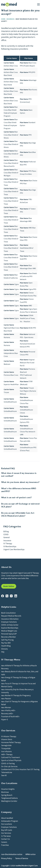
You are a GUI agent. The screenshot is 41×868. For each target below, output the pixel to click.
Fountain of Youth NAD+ (10, 716)
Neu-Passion (6, 698)
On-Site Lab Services (9, 766)
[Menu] (38, 4)
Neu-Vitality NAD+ (8, 710)
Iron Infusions (6, 751)
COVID (6, 534)
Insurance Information (10, 619)
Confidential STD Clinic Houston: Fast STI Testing (20, 769)
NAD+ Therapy (7, 754)
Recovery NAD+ (7, 713)
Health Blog (6, 646)
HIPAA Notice (30, 854)
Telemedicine (7, 772)
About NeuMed (7, 818)
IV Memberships (10, 546)
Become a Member (9, 637)
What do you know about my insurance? (20, 482)
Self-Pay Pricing (7, 640)
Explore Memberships (10, 628)
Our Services (6, 833)
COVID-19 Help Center (10, 625)
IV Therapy (8, 543)
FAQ (3, 652)
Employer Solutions (9, 622)
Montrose (5, 792)
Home (3, 19)
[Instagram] (11, 596)
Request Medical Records (11, 616)
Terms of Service (22, 858)
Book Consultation (8, 613)
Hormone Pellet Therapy (11, 742)
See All (4, 775)
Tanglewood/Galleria (9, 798)
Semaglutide (6, 745)
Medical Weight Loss (9, 631)
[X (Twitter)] (7, 596)
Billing (6, 531)
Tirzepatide (6, 748)
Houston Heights (8, 789)
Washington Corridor (9, 801)
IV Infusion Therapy (9, 736)
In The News (6, 836)
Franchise (5, 845)
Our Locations (7, 824)
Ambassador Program (10, 821)
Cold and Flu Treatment (10, 757)
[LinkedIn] (16, 596)
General (7, 537)
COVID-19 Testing (8, 763)
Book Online (9, 586)
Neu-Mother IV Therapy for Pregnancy (16, 695)
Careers (4, 842)
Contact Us (6, 839)
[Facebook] (3, 596)
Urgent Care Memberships (14, 549)
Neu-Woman (6, 707)
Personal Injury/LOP (9, 634)
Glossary (4, 649)
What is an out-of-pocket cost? (16, 498)
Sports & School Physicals (11, 760)
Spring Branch (7, 795)
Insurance (10, 19)
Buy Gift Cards (7, 830)
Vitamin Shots (7, 739)
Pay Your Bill (6, 643)
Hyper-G (5, 719)
